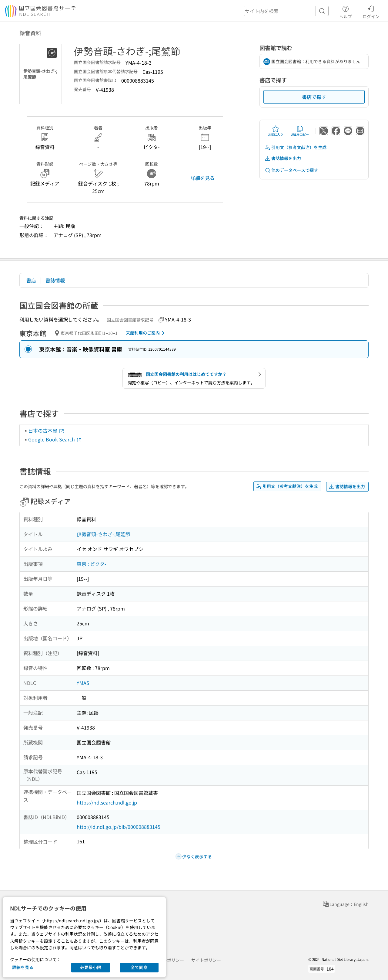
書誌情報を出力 (283, 158)
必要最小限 (91, 967)
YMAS (83, 683)
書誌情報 (55, 280)
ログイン (371, 11)
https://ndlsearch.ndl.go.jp (107, 802)
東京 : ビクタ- (92, 564)
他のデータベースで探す (291, 170)
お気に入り (276, 131)
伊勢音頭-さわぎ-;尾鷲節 (103, 534)
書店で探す (314, 97)
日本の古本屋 (46, 430)
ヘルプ (346, 11)
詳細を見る (202, 178)
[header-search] (286, 11)
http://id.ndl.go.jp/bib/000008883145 (119, 827)
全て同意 (139, 967)
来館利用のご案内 (146, 333)
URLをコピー (300, 131)
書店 (31, 280)
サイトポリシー (206, 960)
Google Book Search (55, 439)
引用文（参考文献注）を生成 (296, 147)
